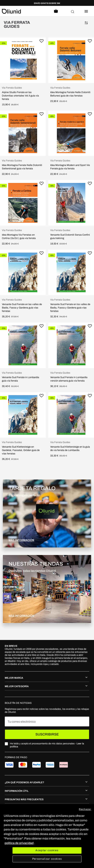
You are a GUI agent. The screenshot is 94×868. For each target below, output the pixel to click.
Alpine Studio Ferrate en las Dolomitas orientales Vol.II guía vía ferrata (20, 96)
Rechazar (85, 809)
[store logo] (24, 11)
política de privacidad (19, 843)
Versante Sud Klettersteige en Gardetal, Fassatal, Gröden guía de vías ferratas (21, 450)
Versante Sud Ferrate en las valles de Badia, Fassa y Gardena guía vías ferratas (22, 308)
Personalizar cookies (47, 859)
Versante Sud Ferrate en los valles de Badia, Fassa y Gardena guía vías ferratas (70, 308)
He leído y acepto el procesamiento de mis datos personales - (47, 745)
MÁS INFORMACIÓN (21, 540)
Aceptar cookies (47, 850)
